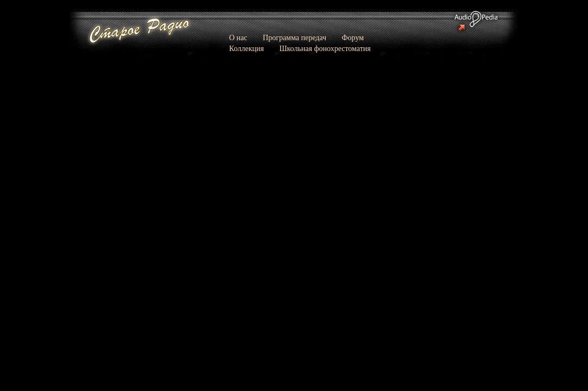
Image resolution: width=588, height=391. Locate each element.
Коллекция (246, 49)
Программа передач (295, 38)
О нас (238, 38)
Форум (353, 38)
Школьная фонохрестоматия (325, 49)
